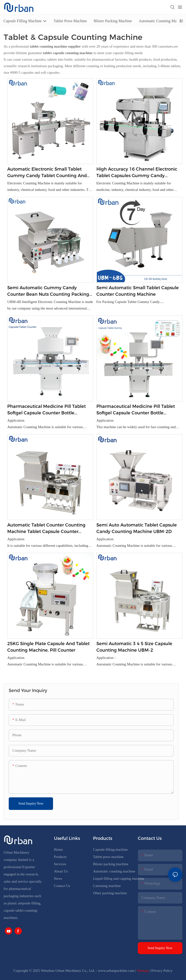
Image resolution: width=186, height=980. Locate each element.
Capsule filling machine (110, 850)
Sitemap (143, 971)
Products (60, 857)
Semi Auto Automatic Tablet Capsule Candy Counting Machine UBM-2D (137, 528)
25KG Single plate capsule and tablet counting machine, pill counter (48, 647)
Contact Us (62, 886)
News (58, 879)
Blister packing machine (111, 864)
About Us (61, 871)
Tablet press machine (108, 857)
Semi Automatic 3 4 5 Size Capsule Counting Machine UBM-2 (134, 647)
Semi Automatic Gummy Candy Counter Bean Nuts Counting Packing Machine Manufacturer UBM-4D (48, 291)
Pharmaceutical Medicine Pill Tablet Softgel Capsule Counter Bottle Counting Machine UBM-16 (46, 410)
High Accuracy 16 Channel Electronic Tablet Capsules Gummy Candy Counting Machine (137, 173)
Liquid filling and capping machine (119, 879)
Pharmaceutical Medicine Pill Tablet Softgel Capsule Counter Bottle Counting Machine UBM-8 (136, 410)
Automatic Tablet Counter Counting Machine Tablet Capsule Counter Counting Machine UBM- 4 (46, 529)
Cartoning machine (107, 886)
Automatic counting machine (114, 871)
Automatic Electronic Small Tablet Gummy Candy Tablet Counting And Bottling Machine (47, 173)
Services (60, 864)
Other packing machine (110, 893)
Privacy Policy (162, 971)
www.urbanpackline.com (116, 971)
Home (58, 850)
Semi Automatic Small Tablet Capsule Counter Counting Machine (138, 291)
